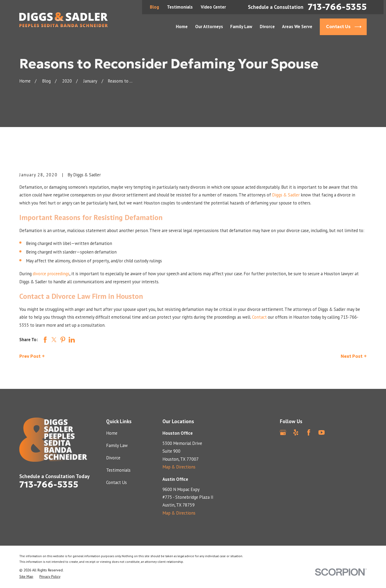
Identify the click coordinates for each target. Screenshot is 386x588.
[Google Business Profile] (283, 432)
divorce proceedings (51, 274)
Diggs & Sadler (286, 195)
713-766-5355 (337, 7)
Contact (259, 317)
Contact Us (116, 482)
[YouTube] (322, 432)
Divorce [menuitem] (267, 27)
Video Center (213, 7)
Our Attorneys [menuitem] (209, 27)
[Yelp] (296, 432)
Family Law (117, 445)
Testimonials (180, 7)
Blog (154, 7)
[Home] (64, 20)
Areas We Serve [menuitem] (297, 27)
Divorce (113, 458)
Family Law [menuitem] (241, 27)
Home (112, 433)
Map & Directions (179, 467)
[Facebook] (309, 432)
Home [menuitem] (182, 27)
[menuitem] (26, 577)
